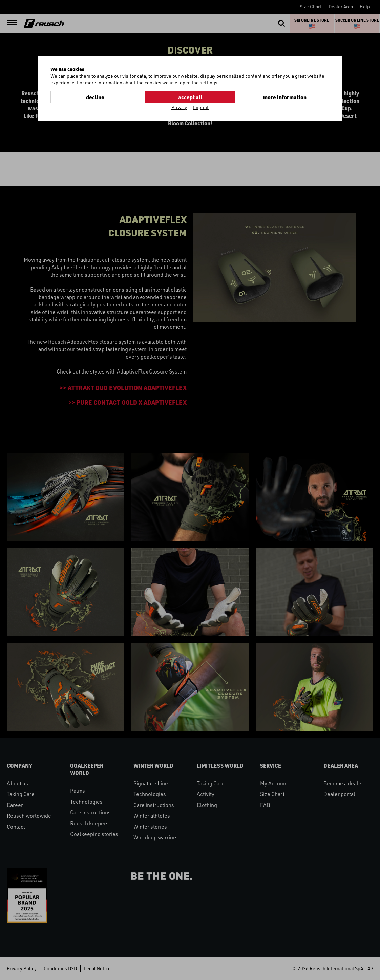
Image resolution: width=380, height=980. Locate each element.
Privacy (179, 107)
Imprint (201, 107)
